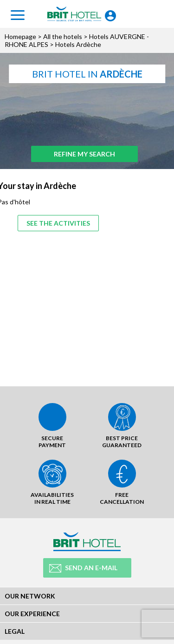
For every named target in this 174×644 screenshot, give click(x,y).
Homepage (20, 36)
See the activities (58, 223)
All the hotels (63, 36)
